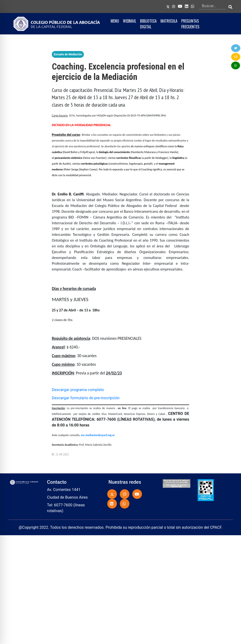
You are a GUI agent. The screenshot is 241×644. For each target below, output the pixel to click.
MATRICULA (169, 21)
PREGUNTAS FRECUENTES (190, 24)
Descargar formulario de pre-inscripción (86, 398)
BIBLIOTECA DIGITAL (148, 24)
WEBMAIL (130, 21)
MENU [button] (115, 21)
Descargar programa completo (78, 390)
